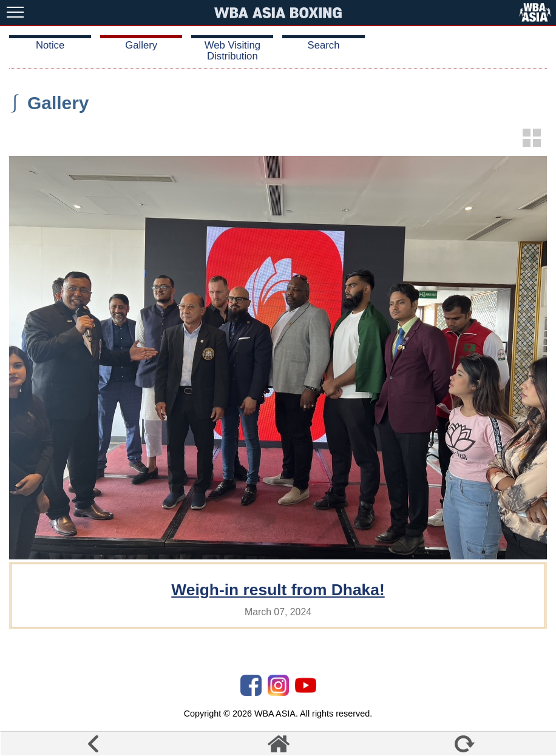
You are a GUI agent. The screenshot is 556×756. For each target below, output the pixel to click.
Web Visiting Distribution (232, 51)
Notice (50, 45)
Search (324, 45)
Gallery (141, 45)
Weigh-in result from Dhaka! (278, 590)
